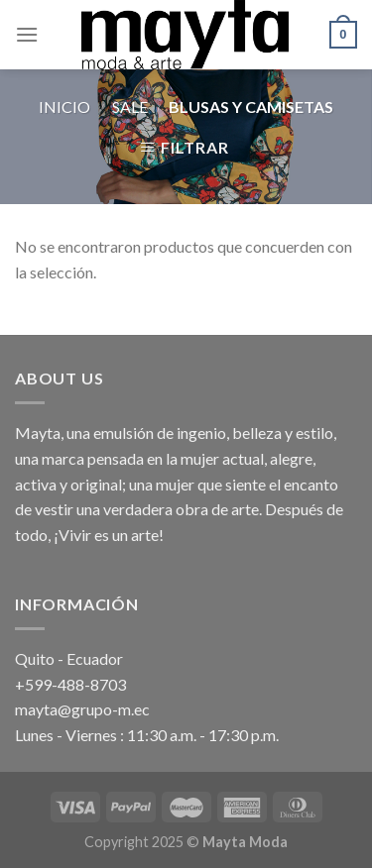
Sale (130, 107)
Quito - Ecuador (69, 658)
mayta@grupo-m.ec (82, 709)
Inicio (64, 107)
